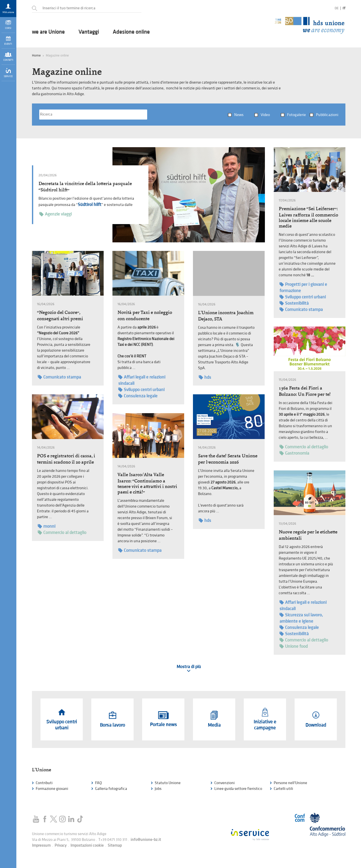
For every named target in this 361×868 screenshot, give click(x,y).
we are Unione (48, 32)
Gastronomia (294, 453)
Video (265, 115)
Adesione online (131, 32)
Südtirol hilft (90, 205)
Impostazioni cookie (87, 846)
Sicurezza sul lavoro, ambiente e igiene (301, 618)
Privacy (61, 846)
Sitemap (115, 846)
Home (36, 55)
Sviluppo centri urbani (303, 297)
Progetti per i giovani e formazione (303, 287)
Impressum (41, 846)
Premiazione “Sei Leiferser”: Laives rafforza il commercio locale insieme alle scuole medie (308, 217)
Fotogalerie (296, 115)
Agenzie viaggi (55, 214)
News (239, 115)
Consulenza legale (138, 396)
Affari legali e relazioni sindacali (142, 380)
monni (47, 526)
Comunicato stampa (301, 310)
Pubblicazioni (327, 115)
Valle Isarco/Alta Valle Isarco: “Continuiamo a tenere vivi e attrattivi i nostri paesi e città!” (147, 483)
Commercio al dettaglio (304, 447)
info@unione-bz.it (146, 840)
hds (205, 377)
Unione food (294, 646)
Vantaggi (89, 32)
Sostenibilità (294, 303)
